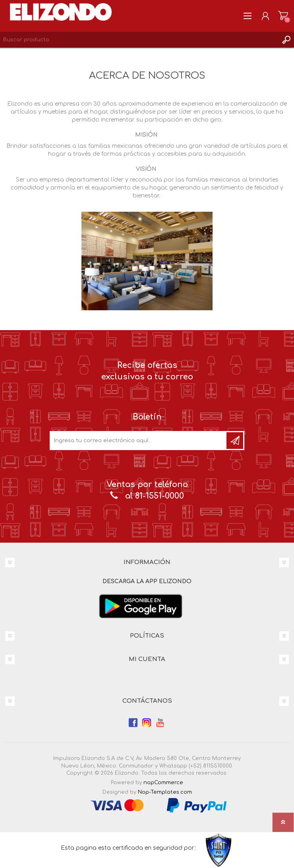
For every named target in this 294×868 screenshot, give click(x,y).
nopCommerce (163, 783)
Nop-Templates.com (165, 792)
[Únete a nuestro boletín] (139, 441)
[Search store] (139, 40)
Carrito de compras (283, 16)
